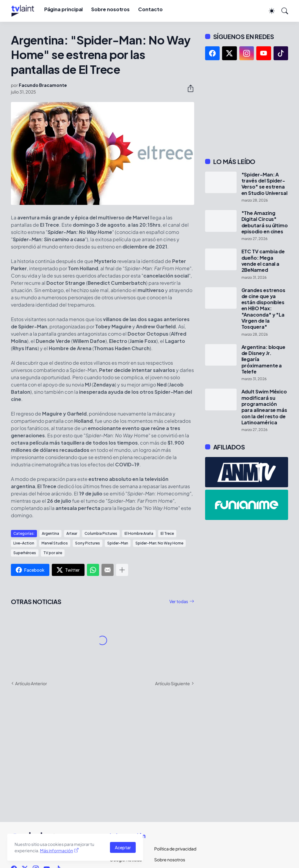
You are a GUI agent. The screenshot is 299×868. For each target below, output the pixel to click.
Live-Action (24, 543)
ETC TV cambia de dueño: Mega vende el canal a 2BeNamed (263, 261)
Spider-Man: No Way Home (159, 543)
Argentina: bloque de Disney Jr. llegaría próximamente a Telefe (264, 359)
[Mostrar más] (122, 570)
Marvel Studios (55, 543)
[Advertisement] (247, 109)
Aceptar (123, 847)
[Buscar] (282, 11)
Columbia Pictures (101, 533)
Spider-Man (118, 543)
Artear (72, 533)
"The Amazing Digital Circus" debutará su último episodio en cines (265, 222)
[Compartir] (188, 88)
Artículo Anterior (31, 683)
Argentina (50, 533)
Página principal (64, 9)
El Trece (167, 533)
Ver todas (179, 601)
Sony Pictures (88, 543)
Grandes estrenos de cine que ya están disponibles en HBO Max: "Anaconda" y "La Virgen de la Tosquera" (264, 309)
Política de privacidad (172, 849)
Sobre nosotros (110, 9)
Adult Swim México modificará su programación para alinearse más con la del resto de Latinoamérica (264, 407)
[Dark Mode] (269, 11)
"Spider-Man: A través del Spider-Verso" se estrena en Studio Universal (264, 184)
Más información (56, 850)
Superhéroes (25, 553)
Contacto (150, 9)
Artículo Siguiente (173, 683)
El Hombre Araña (139, 533)
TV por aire (53, 553)
